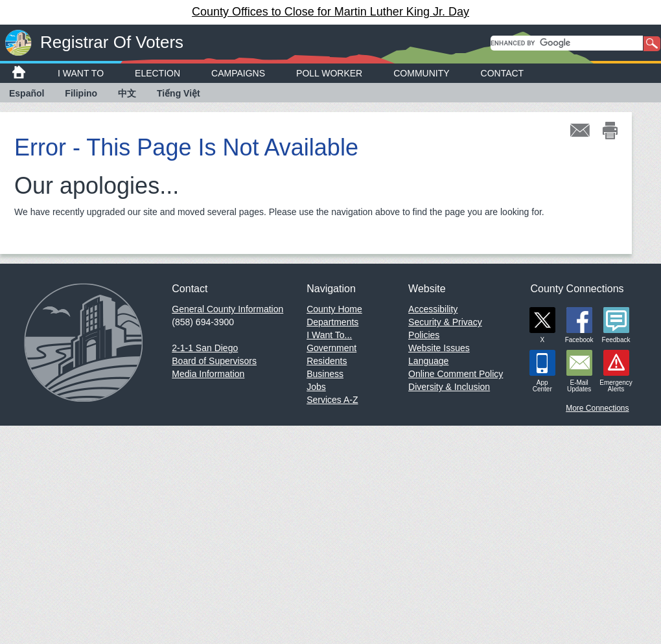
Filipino (81, 93)
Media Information (208, 374)
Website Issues (439, 348)
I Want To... (329, 335)
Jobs (316, 387)
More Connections (597, 408)
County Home (334, 309)
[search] (567, 43)
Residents (327, 361)
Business (325, 374)
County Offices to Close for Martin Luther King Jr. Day (330, 12)
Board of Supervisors (214, 361)
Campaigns (238, 73)
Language (428, 361)
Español (27, 93)
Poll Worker (329, 73)
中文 (127, 93)
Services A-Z (332, 400)
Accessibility (433, 309)
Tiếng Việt (179, 93)
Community (421, 73)
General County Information (227, 309)
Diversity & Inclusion (449, 387)
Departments (332, 322)
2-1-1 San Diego (205, 348)
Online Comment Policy (456, 374)
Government (331, 348)
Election (157, 73)
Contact (503, 73)
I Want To (81, 73)
